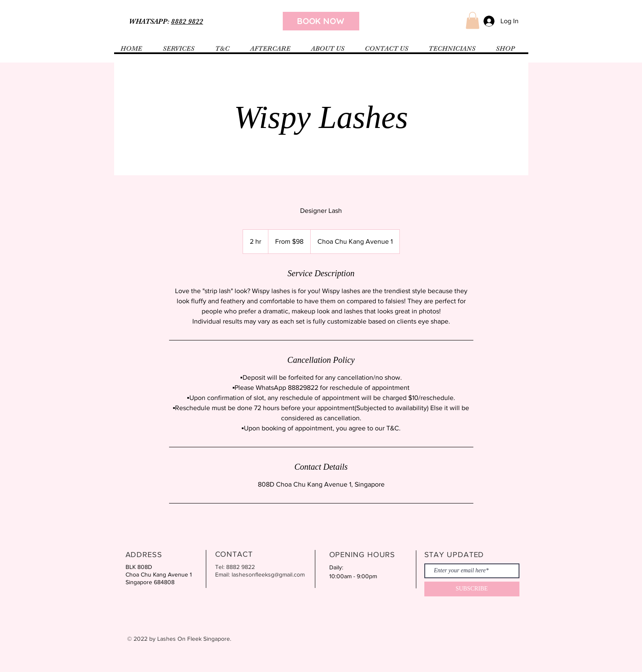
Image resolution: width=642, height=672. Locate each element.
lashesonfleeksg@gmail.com (268, 574)
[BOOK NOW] (321, 21)
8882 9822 (187, 21)
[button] (473, 20)
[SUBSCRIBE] (472, 589)
